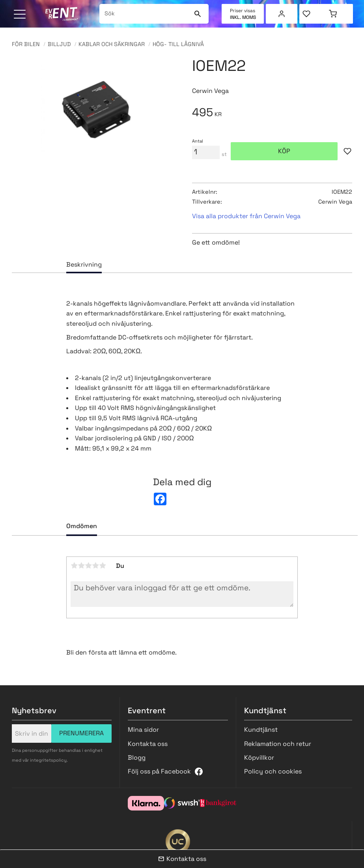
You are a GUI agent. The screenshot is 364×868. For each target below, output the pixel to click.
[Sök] (198, 14)
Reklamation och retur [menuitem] (278, 744)
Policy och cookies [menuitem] (273, 771)
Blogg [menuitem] (137, 758)
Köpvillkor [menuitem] (259, 758)
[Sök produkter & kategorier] (145, 14)
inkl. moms (243, 17)
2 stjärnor (81, 566)
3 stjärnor (88, 566)
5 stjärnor (103, 566)
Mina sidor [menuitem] (282, 14)
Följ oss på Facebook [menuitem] (159, 771)
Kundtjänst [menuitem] (261, 730)
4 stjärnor (95, 566)
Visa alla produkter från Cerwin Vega (246, 216)
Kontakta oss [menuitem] (148, 744)
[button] (21, 15)
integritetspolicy (48, 760)
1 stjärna (74, 566)
